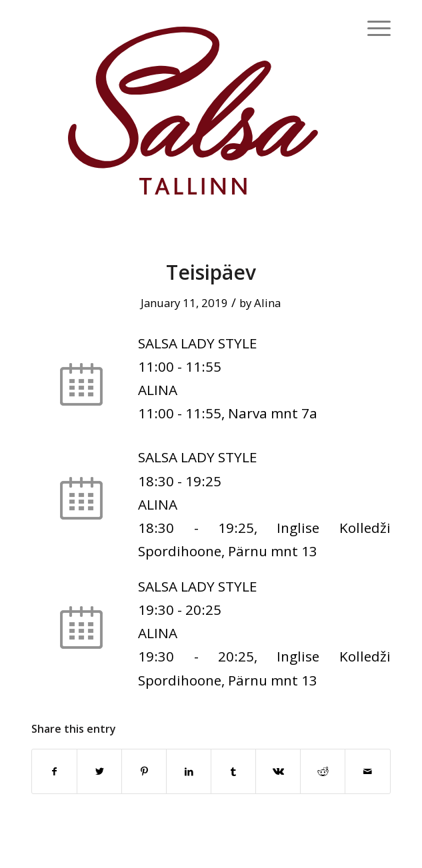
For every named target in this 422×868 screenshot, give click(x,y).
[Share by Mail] (367, 771)
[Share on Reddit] (323, 771)
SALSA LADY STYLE (198, 343)
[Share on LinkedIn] (189, 771)
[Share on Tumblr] (233, 771)
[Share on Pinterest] (144, 771)
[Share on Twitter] (99, 771)
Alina (267, 303)
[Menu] (372, 27)
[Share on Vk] (278, 771)
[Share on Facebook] (54, 771)
